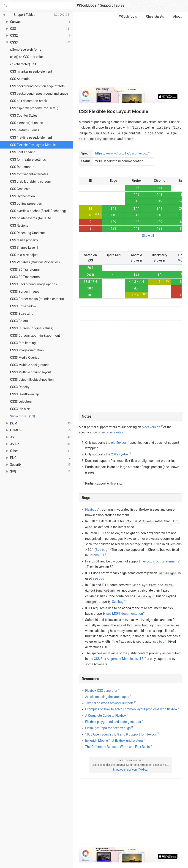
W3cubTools (128, 17)
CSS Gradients (20, 189)
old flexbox (119, 443)
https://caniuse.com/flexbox (130, 770)
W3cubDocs (87, 5)
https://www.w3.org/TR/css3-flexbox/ (122, 153)
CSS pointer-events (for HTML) (32, 218)
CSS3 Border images (25, 292)
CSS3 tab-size (20, 409)
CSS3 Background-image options (33, 284)
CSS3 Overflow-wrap (25, 394)
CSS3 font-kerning (23, 343)
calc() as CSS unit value (27, 57)
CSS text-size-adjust (24, 255)
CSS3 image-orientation (27, 350)
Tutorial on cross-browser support (109, 703)
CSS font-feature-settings (28, 160)
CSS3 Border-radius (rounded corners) (37, 299)
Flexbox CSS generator (101, 691)
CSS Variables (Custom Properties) (35, 262)
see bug (99, 579)
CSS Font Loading (23, 152)
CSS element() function (27, 123)
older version (151, 427)
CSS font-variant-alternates (29, 174)
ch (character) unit (23, 64)
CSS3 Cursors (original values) (32, 328)
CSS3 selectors (21, 402)
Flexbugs (92, 510)
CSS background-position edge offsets (37, 86)
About (177, 17)
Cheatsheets (155, 17)
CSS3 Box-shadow (23, 306)
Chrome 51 (96, 555)
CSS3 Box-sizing (22, 314)
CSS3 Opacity (20, 387)
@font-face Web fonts (26, 50)
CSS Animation (21, 79)
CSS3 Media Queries (25, 358)
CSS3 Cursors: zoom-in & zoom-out (35, 336)
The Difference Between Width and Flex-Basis (117, 747)
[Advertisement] (131, 51)
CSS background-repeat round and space (39, 94)
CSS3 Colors (19, 321)
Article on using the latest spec (107, 697)
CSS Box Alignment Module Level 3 (119, 659)
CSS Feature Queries (25, 130)
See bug (101, 550)
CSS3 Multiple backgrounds (30, 365)
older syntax (114, 432)
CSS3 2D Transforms (25, 270)
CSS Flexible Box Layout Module (33, 145)
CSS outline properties (26, 204)
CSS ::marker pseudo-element (31, 72)
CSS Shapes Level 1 (24, 248)
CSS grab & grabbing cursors (30, 182)
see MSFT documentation (125, 614)
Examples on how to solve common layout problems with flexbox (131, 709)
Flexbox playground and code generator (113, 722)
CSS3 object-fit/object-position (32, 380)
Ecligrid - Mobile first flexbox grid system (114, 741)
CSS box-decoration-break (29, 101)
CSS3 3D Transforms (25, 277)
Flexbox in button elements (160, 561)
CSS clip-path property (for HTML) (34, 108)
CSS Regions (19, 226)
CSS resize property (24, 240)
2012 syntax (120, 454)
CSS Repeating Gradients (28, 233)
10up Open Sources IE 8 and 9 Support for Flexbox (121, 734)
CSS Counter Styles (24, 116)
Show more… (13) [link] (23, 416)
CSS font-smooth (22, 167)
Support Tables (112, 5)
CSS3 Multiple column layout (30, 372)
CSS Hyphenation (22, 196)
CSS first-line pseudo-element (31, 138)
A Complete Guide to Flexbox (106, 716)
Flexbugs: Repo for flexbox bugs (108, 728)
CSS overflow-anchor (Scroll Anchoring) (38, 211)
